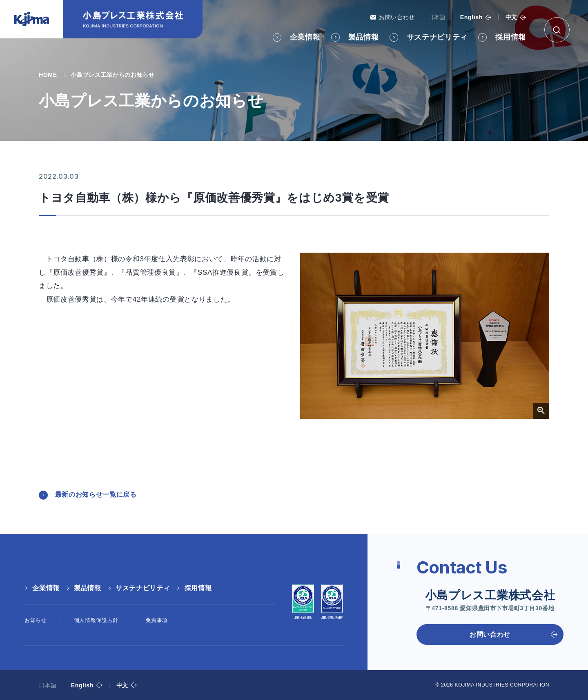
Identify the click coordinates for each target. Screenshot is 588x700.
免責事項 (157, 620)
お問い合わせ (397, 17)
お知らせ (36, 620)
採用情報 (511, 37)
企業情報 (305, 37)
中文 (511, 17)
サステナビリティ (437, 37)
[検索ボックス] (557, 30)
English (471, 17)
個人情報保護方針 (96, 620)
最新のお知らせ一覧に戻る (96, 494)
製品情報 (364, 37)
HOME (48, 75)
